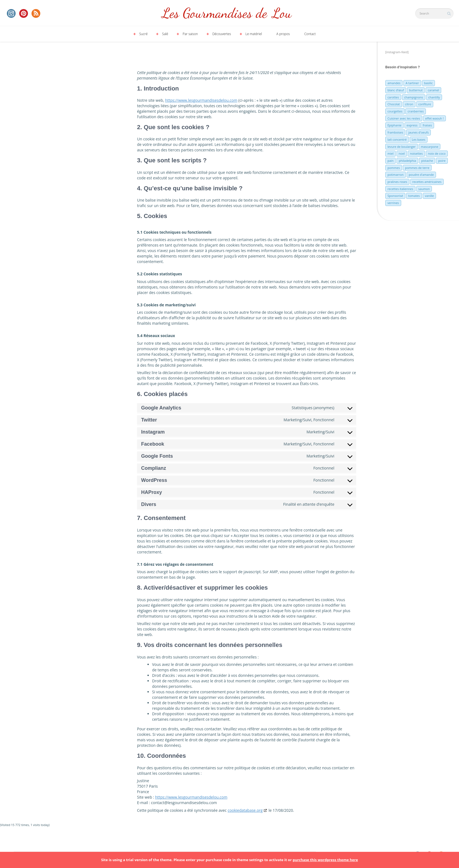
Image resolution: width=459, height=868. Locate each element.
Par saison (190, 34)
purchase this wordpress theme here (325, 860)
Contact (310, 34)
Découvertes (222, 34)
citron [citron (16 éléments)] (409, 104)
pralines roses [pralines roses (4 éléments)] (397, 182)
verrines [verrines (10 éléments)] (393, 203)
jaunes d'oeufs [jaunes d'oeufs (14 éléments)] (418, 132)
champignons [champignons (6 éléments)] (414, 97)
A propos (283, 34)
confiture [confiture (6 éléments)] (425, 104)
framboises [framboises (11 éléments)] (395, 132)
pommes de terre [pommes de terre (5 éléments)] (417, 168)
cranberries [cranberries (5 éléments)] (416, 111)
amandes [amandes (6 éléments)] (394, 83)
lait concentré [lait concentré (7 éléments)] (397, 139)
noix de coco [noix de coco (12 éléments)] (437, 153)
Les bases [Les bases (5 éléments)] (419, 139)
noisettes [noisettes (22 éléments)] (416, 153)
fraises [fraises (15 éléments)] (427, 125)
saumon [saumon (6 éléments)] (424, 189)
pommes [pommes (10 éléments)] (394, 168)
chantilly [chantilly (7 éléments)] (434, 97)
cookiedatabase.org (245, 810)
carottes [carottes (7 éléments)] (393, 97)
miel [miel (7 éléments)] (390, 153)
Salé (165, 34)
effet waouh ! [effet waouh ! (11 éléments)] (434, 118)
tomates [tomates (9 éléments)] (414, 196)
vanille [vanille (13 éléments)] (430, 196)
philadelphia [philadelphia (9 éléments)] (407, 161)
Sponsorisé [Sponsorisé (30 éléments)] (395, 196)
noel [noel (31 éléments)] (402, 153)
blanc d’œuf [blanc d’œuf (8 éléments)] (396, 90)
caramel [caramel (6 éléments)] (433, 90)
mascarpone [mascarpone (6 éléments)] (430, 147)
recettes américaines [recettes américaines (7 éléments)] (427, 182)
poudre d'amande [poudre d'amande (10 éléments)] (421, 175)
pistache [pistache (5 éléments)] (427, 161)
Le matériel (254, 34)
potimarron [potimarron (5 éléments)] (396, 175)
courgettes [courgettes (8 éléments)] (395, 111)
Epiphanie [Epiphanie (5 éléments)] (394, 125)
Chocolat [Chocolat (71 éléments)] (394, 104)
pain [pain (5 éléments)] (390, 161)
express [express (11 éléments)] (412, 125)
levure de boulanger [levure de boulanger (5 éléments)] (402, 147)
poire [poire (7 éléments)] (442, 161)
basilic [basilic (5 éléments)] (429, 83)
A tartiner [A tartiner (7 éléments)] (412, 83)
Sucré (143, 34)
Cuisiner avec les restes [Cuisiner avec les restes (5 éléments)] (404, 118)
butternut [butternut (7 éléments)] (416, 90)
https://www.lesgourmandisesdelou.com (201, 100)
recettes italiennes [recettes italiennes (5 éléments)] (400, 189)
